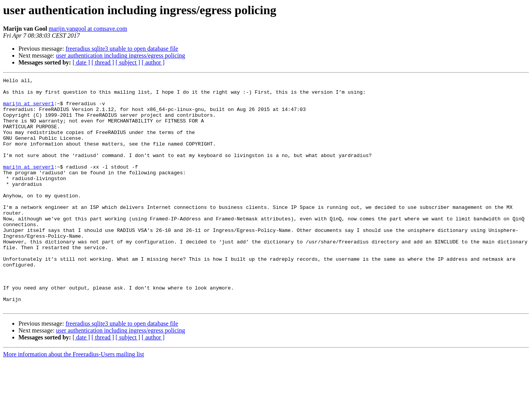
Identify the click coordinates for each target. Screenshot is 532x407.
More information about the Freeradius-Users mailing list (74, 400)
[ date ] (81, 62)
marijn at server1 (29, 109)
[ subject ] (128, 62)
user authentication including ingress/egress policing (121, 55)
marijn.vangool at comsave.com (88, 29)
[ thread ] (103, 62)
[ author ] (153, 62)
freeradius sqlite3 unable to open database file (122, 49)
